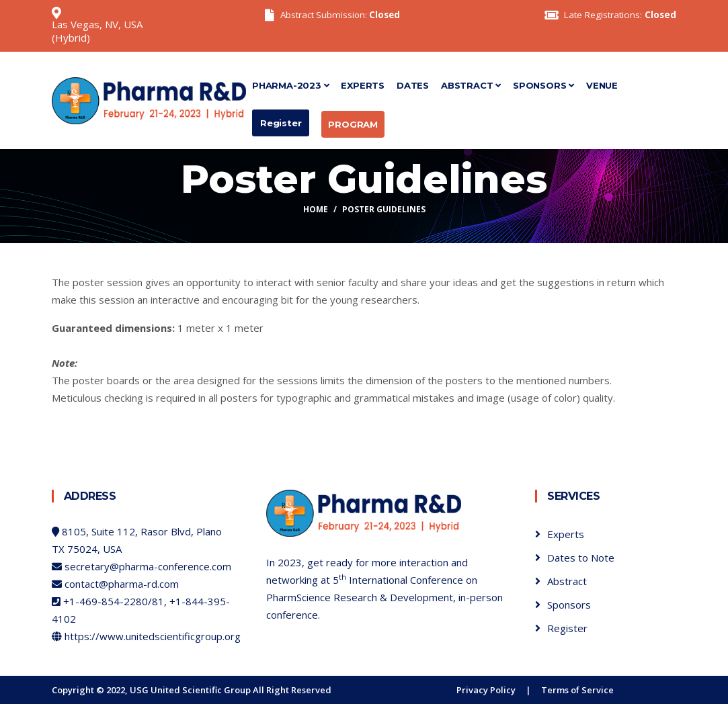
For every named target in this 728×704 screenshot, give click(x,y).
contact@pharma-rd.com (122, 584)
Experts (363, 85)
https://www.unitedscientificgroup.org (153, 636)
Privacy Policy (486, 690)
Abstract (471, 85)
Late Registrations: (620, 15)
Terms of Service (577, 690)
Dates (413, 85)
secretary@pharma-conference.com (148, 566)
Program (353, 124)
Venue (602, 85)
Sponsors (543, 85)
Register (281, 123)
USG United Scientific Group (190, 690)
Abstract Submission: (340, 15)
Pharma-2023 (290, 85)
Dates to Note (581, 558)
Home (316, 209)
